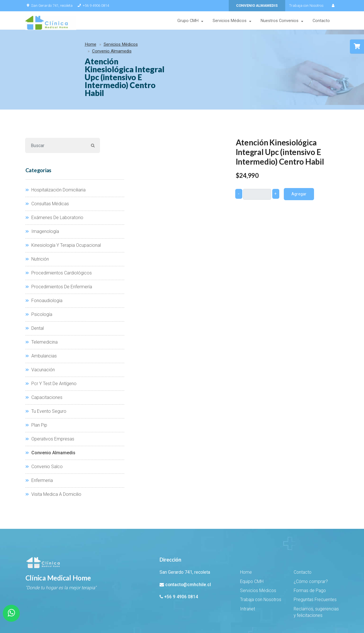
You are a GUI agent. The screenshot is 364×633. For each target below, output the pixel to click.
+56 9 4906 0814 (93, 6)
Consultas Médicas (47, 167)
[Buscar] (55, 108)
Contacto (321, 21)
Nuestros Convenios (280, 21)
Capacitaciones (44, 360)
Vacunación (40, 333)
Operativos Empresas (50, 402)
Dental (35, 291)
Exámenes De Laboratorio (54, 181)
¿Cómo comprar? (311, 544)
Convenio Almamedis (110, 46)
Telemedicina (42, 305)
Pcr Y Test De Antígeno (51, 347)
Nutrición (37, 222)
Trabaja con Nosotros (306, 6)
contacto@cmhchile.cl (188, 547)
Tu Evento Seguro (46, 374)
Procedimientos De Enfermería (59, 250)
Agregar (299, 157)
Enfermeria (39, 443)
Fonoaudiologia (44, 264)
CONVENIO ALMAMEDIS (257, 6)
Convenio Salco (44, 430)
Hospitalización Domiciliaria (55, 153)
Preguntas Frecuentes (315, 563)
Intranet (248, 572)
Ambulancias (41, 319)
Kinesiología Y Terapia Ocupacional (63, 208)
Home (35, 46)
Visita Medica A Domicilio (53, 457)
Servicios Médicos (230, 21)
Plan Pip (36, 388)
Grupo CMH (188, 21)
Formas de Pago (310, 554)
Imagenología (42, 194)
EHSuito (77, 614)
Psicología (39, 277)
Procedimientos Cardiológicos (59, 236)
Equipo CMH (252, 544)
